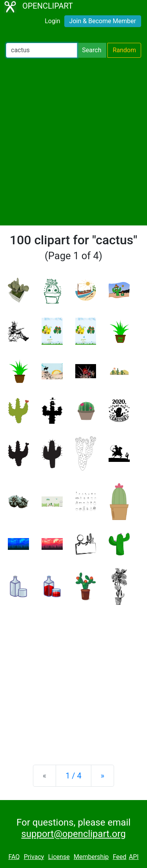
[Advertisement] (73, 142)
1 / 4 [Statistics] (73, 776)
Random (124, 50)
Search (92, 50)
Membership (91, 857)
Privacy (34, 857)
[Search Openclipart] (42, 50)
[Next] (103, 776)
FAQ (14, 857)
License (59, 857)
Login (52, 21)
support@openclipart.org (73, 834)
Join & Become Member (103, 21)
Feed (120, 857)
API (134, 857)
